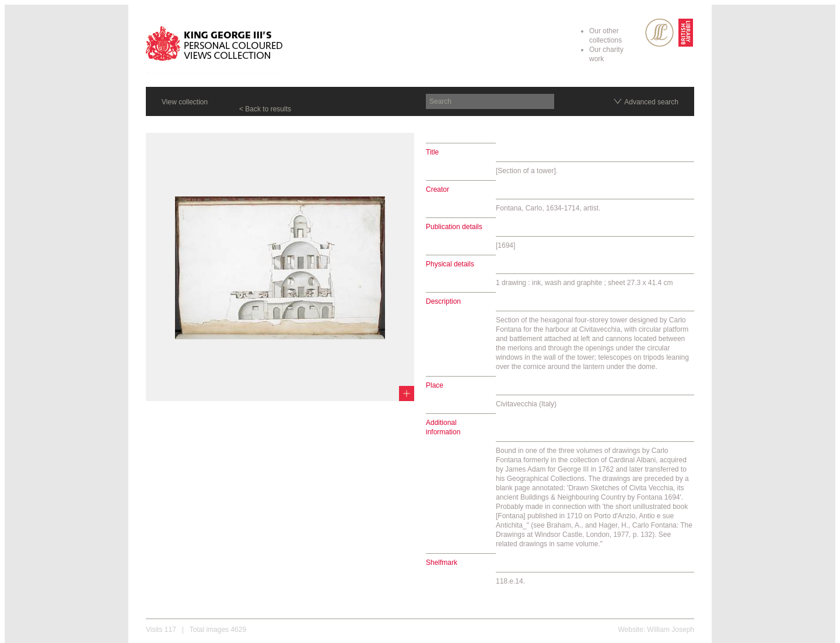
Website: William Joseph (657, 630)
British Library (686, 33)
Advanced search (651, 102)
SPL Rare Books (659, 33)
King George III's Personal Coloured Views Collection (214, 45)
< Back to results (265, 109)
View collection (185, 102)
